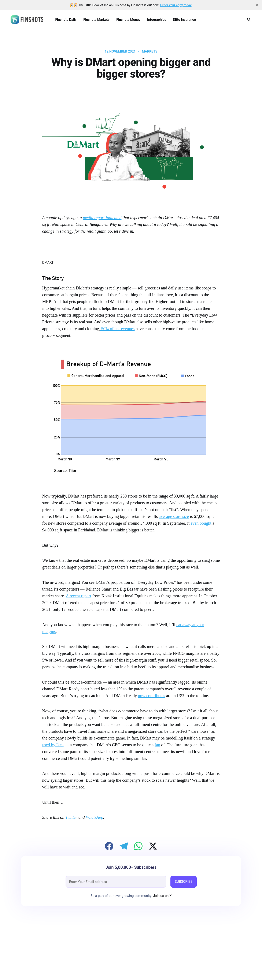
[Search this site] (249, 19)
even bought (201, 523)
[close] (257, 5)
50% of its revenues (117, 329)
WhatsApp (95, 817)
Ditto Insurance (184, 20)
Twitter (71, 817)
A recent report (78, 596)
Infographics (157, 20)
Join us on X (162, 896)
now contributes (151, 696)
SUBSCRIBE (183, 882)
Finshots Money (128, 20)
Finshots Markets (96, 20)
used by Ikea (53, 745)
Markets (150, 51)
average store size (174, 516)
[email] (116, 882)
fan (158, 745)
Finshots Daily (66, 20)
